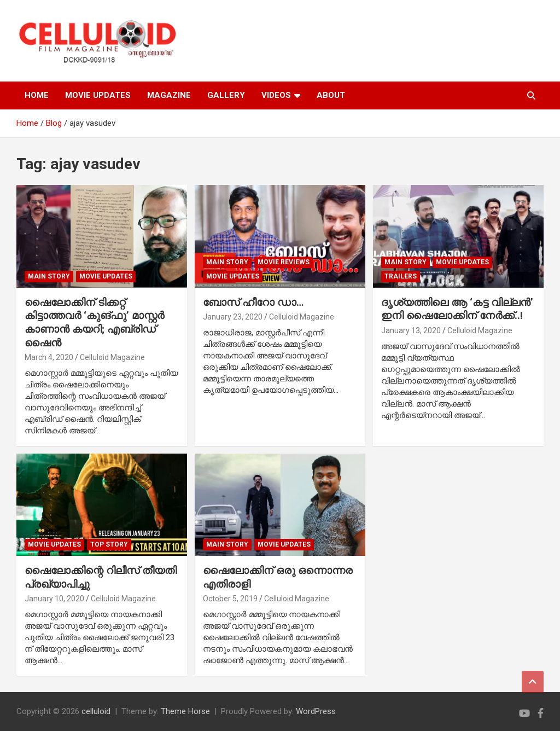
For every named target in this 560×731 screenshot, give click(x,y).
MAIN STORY (49, 276)
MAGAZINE (169, 95)
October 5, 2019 (230, 599)
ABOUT (331, 95)
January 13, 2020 (411, 330)
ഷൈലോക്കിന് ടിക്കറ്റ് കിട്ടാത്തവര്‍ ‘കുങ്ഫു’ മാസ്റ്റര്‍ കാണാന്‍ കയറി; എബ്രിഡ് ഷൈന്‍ (94, 323)
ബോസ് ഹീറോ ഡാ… (253, 302)
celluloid (96, 711)
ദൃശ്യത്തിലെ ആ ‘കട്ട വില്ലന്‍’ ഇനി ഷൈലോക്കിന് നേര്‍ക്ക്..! (457, 309)
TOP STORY (109, 544)
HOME (37, 95)
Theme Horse (185, 711)
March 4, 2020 (49, 357)
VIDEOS (276, 95)
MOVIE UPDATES (98, 95)
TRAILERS (401, 276)
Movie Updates (106, 276)
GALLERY (226, 95)
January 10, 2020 (54, 599)
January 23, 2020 (233, 317)
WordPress (316, 711)
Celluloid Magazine (112, 357)
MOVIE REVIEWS (284, 262)
